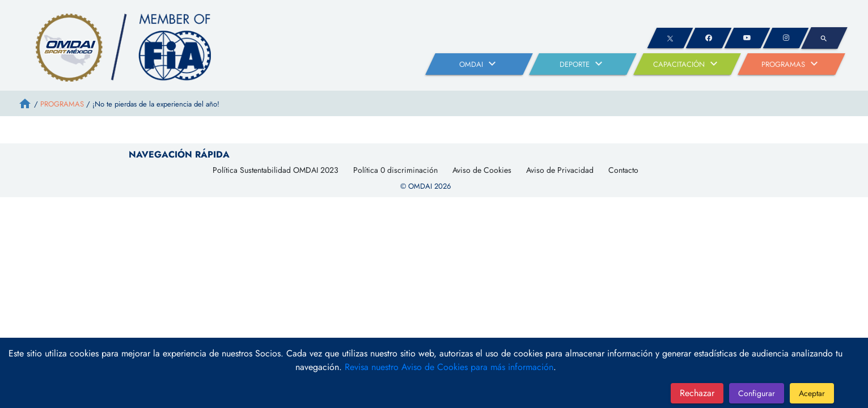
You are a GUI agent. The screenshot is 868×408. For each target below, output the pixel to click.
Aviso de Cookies (482, 170)
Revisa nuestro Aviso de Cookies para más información (449, 367)
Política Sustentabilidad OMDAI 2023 (276, 170)
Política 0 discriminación (395, 170)
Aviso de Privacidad (560, 170)
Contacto (623, 170)
